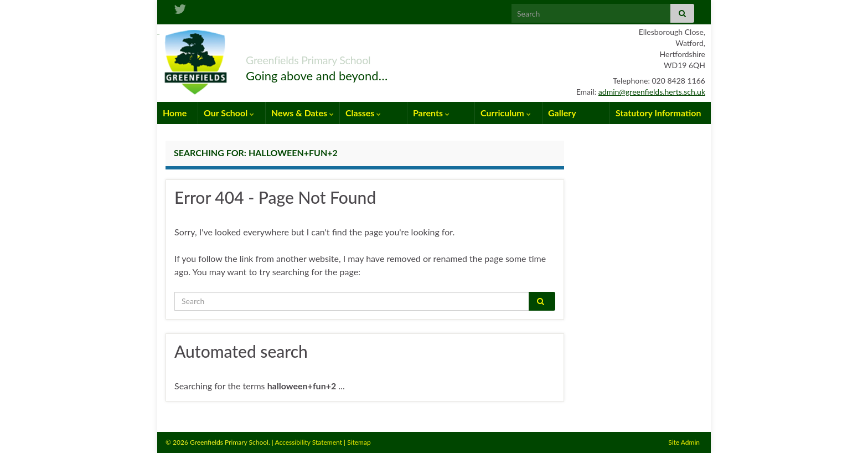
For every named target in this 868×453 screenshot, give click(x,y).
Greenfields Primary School (343, 57)
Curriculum (506, 113)
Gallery (562, 113)
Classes (363, 113)
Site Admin (684, 442)
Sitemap (359, 442)
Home (175, 113)
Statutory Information (658, 113)
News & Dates (303, 113)
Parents (431, 113)
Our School (229, 113)
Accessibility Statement (308, 442)
